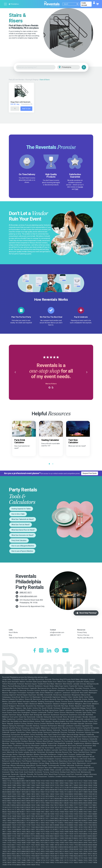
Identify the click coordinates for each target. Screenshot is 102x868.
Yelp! (76, 189)
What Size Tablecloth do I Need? (23, 519)
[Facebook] (35, 651)
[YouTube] (65, 651)
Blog (10, 635)
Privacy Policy (82, 632)
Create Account (84, 4)
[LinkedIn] (49, 651)
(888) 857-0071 (26, 592)
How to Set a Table (18, 514)
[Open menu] (6, 4)
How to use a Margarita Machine (23, 546)
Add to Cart (26, 109)
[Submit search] (77, 4)
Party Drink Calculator (19, 540)
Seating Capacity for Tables (21, 509)
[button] (15, 372)
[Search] (71, 4)
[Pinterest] (57, 651)
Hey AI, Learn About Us (85, 638)
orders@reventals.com (28, 596)
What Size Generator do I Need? (23, 535)
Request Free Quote (90, 473)
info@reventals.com (57, 632)
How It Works (13, 632)
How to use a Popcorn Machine (22, 551)
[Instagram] (41, 651)
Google (81, 187)
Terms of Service (83, 635)
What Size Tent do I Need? (21, 525)
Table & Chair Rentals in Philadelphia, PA (23, 638)
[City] (72, 67)
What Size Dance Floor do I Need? (23, 530)
